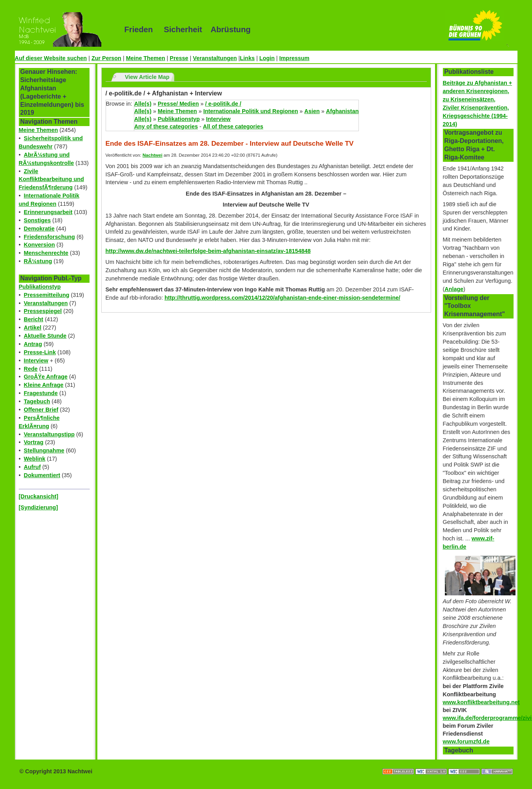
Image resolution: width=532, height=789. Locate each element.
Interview (36, 361)
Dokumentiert (42, 475)
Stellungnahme (44, 450)
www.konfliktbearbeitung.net (481, 702)
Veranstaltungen (215, 58)
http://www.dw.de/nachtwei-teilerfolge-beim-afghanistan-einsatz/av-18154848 (208, 251)
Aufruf (32, 467)
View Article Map (147, 77)
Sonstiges (37, 220)
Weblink (35, 459)
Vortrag (34, 442)
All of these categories (233, 126)
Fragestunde (41, 393)
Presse (179, 58)
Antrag (33, 344)
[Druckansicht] (39, 496)
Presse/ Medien (178, 104)
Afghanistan (342, 111)
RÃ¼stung (38, 261)
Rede (31, 369)
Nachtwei (153, 155)
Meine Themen (146, 58)
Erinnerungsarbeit (48, 212)
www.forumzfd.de (466, 741)
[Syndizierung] (38, 507)
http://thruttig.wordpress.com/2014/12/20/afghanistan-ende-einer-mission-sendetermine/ (282, 298)
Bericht (34, 319)
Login (267, 58)
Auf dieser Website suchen (51, 58)
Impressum (294, 58)
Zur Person (106, 58)
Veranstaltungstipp (49, 434)
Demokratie (39, 229)
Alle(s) (143, 104)
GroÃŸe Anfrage (46, 377)
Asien (312, 111)
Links (247, 58)
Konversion (39, 245)
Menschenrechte (46, 253)
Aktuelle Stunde (45, 336)
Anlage (454, 289)
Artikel (33, 328)
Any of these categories (166, 126)
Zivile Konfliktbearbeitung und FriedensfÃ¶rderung (51, 179)
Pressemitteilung (47, 295)
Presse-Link (40, 352)
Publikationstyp (40, 287)
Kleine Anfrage (44, 385)
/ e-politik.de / (223, 104)
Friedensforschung (49, 237)
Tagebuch (37, 401)
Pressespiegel (43, 311)
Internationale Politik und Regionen (251, 111)
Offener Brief (41, 410)
